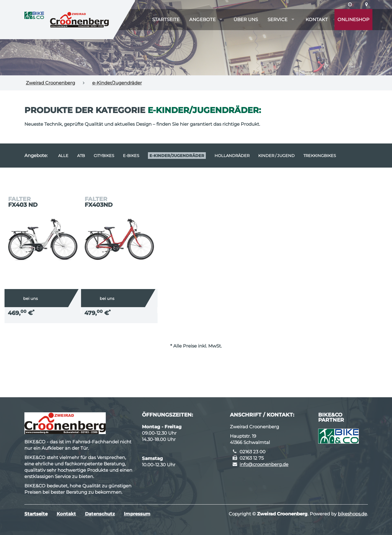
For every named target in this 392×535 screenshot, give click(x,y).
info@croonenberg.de (264, 464)
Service (278, 19)
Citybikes (104, 156)
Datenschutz (100, 514)
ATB (81, 156)
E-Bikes (131, 156)
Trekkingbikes (320, 156)
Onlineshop (353, 19)
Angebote (202, 19)
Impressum (137, 514)
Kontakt (317, 19)
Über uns (246, 19)
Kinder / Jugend (276, 156)
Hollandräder (232, 156)
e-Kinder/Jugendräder (117, 83)
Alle (63, 156)
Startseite (166, 19)
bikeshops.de (352, 514)
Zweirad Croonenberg (50, 83)
